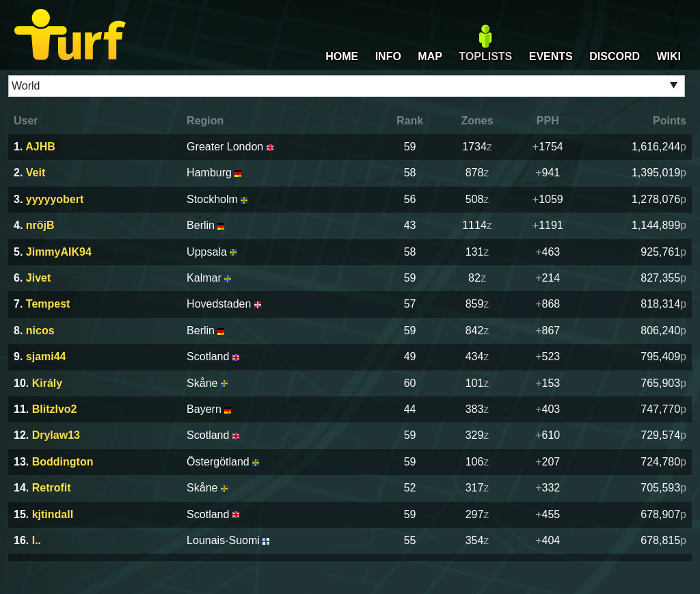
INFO (388, 56)
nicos (40, 330)
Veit (36, 173)
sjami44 (46, 356)
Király (47, 383)
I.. (37, 540)
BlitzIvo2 (55, 409)
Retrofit (52, 488)
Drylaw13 (56, 435)
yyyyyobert (55, 199)
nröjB (40, 225)
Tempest (48, 304)
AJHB (40, 147)
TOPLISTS (485, 56)
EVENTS (551, 56)
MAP (430, 56)
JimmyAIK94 (59, 252)
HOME (342, 56)
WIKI (669, 56)
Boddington (63, 462)
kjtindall (53, 514)
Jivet (38, 278)
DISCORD (615, 56)
